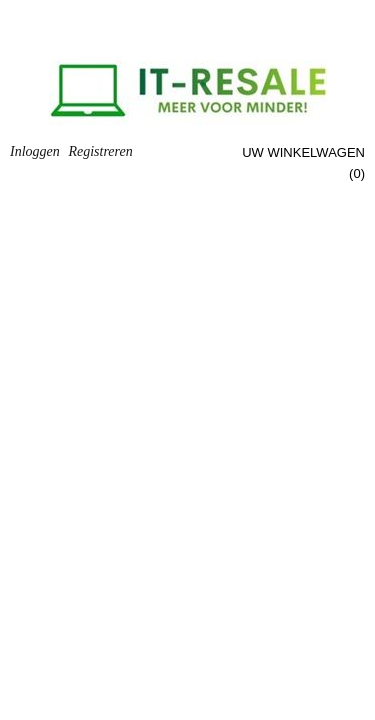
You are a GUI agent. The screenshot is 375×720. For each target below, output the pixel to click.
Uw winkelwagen (303, 152)
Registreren (100, 151)
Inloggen (35, 151)
